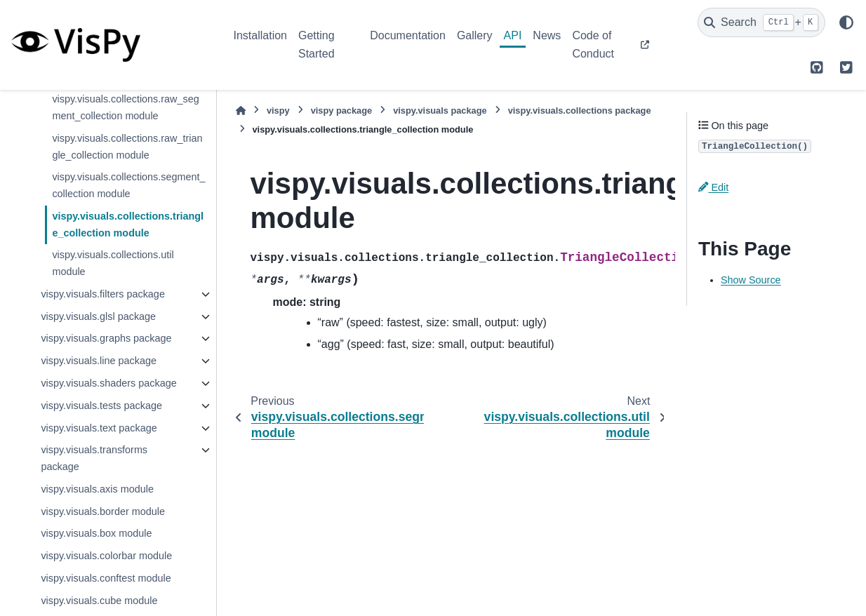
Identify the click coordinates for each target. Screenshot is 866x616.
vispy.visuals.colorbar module (106, 556)
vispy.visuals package (440, 111)
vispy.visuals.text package (99, 428)
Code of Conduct (593, 45)
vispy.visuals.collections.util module (113, 263)
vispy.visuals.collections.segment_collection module (128, 185)
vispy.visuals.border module (103, 511)
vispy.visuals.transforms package (94, 458)
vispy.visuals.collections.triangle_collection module (128, 225)
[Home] (241, 111)
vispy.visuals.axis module (97, 489)
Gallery (475, 35)
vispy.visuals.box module (96, 533)
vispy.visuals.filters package (103, 294)
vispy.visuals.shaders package (108, 383)
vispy (278, 111)
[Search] (761, 22)
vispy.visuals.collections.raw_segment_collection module (125, 107)
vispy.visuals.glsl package (98, 316)
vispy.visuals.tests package (101, 406)
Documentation (408, 35)
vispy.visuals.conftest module (106, 578)
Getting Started (317, 45)
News (547, 35)
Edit (713, 187)
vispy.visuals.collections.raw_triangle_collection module (127, 147)
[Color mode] (846, 22)
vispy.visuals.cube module (99, 601)
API (513, 35)
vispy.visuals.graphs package (106, 338)
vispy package (342, 111)
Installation (261, 35)
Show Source (751, 280)
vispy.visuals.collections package (580, 111)
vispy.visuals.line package (99, 361)
